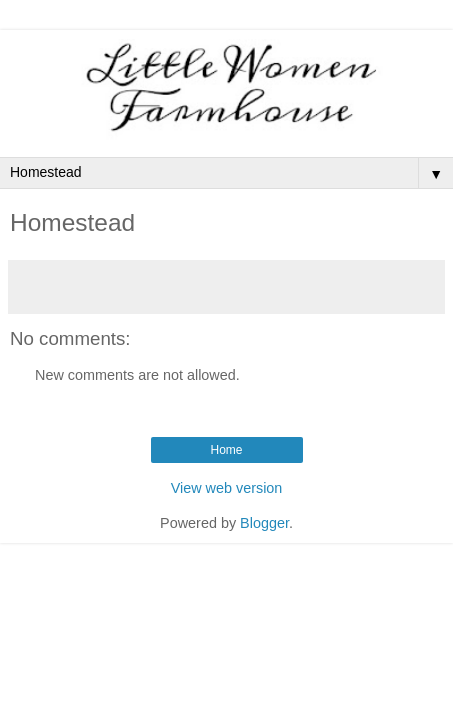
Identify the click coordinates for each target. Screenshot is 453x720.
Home (226, 450)
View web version (227, 488)
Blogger (264, 523)
